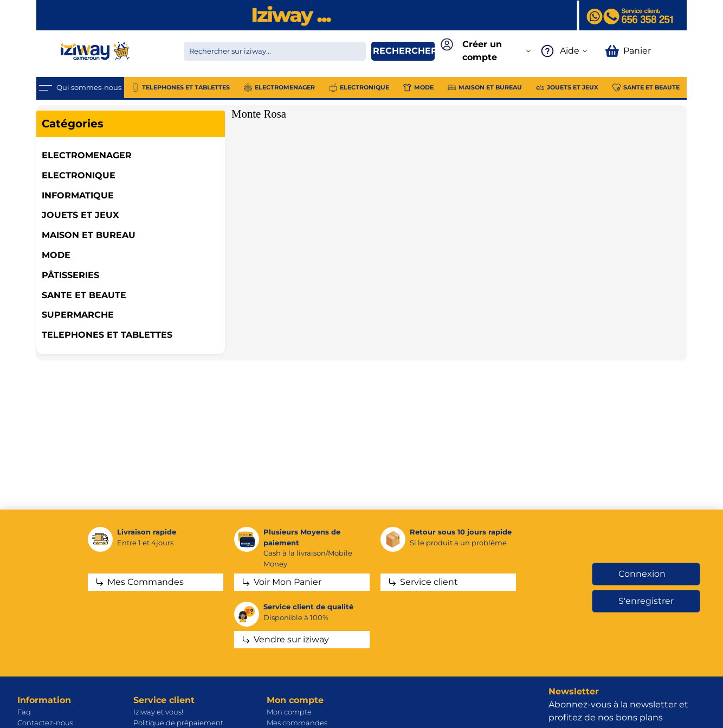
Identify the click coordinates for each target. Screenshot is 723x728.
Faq (24, 712)
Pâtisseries (70, 275)
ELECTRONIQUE (79, 175)
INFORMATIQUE (78, 195)
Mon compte (289, 712)
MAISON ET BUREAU (89, 235)
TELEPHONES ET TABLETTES (107, 335)
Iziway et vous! (158, 712)
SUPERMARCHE (78, 315)
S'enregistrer (646, 601)
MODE (56, 255)
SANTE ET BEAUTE (84, 295)
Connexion (642, 574)
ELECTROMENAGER (87, 155)
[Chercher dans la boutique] (275, 51)
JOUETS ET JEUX (80, 215)
